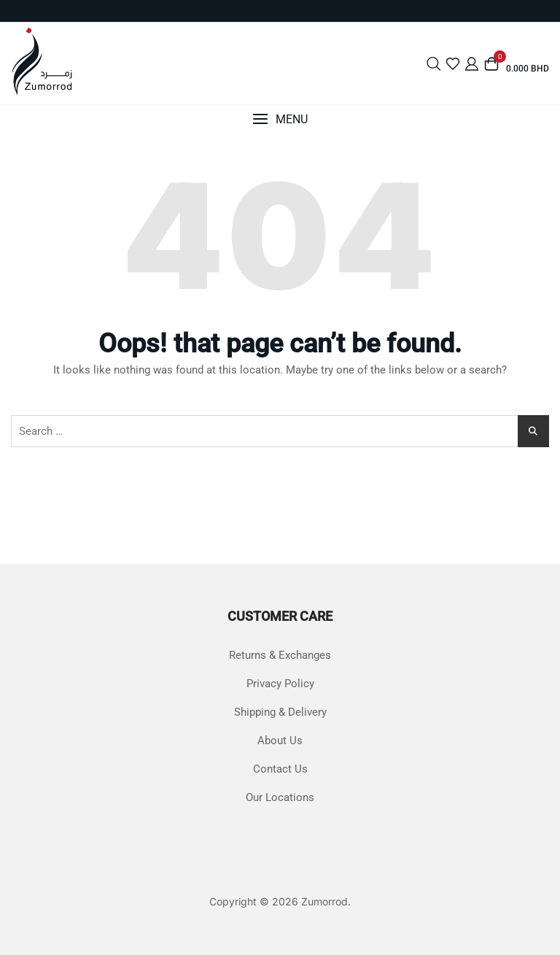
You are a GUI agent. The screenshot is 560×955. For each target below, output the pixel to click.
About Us (280, 741)
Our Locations (280, 797)
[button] (280, 119)
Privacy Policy (280, 684)
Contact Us (280, 769)
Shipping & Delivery (280, 712)
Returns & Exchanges (280, 655)
